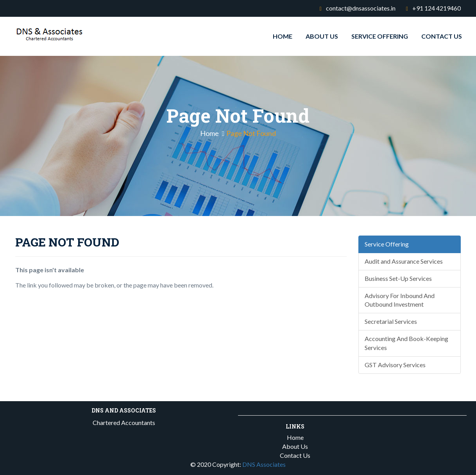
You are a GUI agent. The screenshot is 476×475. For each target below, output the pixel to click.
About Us (322, 36)
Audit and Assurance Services (404, 261)
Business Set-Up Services (398, 278)
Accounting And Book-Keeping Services (406, 343)
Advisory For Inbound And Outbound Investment (400, 300)
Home (283, 36)
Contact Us (442, 36)
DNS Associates (264, 464)
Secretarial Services (391, 321)
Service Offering (380, 36)
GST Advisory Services (395, 365)
